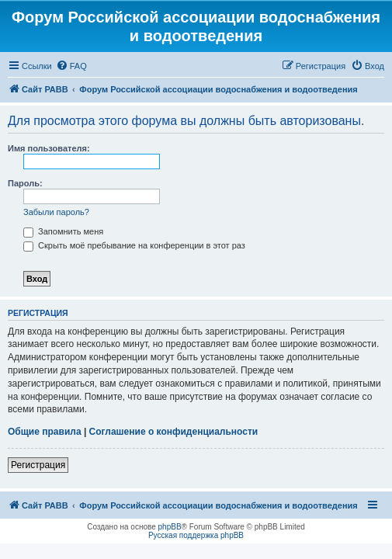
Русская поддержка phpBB (196, 535)
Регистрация (38, 465)
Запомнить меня (63, 231)
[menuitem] (71, 66)
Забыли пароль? (56, 212)
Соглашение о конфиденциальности (174, 432)
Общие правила (45, 432)
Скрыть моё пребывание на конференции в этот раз (134, 245)
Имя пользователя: (49, 148)
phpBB (170, 527)
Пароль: (25, 183)
